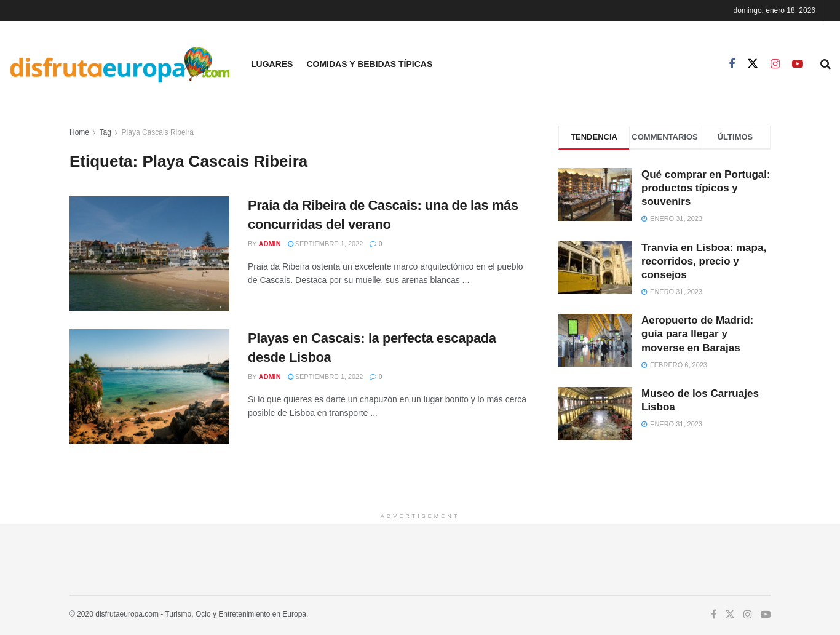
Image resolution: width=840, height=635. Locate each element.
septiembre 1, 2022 (326, 244)
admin (270, 244)
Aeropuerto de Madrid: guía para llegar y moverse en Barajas (697, 334)
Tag (105, 132)
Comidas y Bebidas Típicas (369, 64)
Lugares (272, 64)
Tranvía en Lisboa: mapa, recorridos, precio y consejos (704, 261)
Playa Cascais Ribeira (158, 132)
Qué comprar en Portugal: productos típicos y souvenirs (706, 188)
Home (79, 132)
